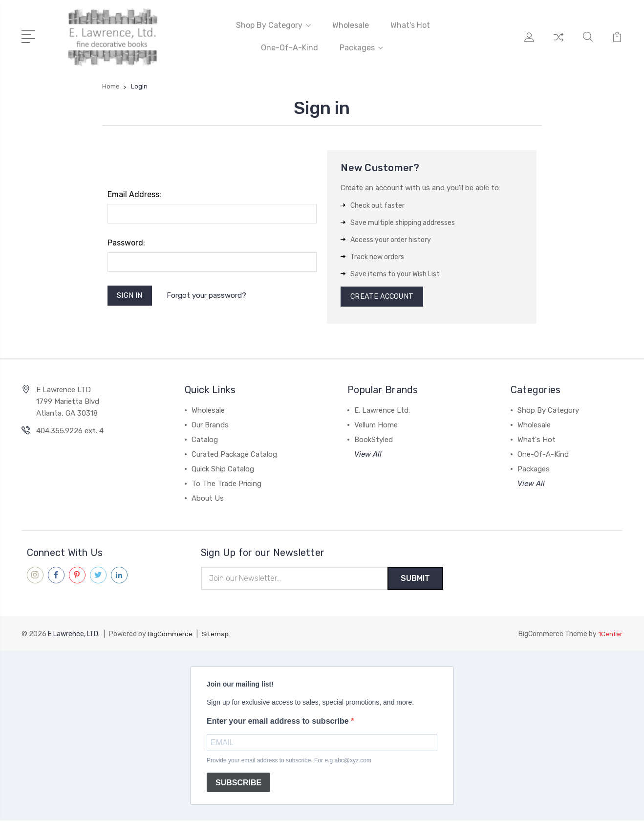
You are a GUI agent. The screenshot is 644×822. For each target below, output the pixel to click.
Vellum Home (376, 425)
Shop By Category (273, 25)
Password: (126, 242)
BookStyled (374, 440)
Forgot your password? (208, 295)
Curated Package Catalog (234, 455)
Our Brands (210, 425)
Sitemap (215, 635)
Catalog (205, 440)
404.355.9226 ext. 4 (70, 431)
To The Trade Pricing (226, 484)
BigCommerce (170, 635)
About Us (208, 499)
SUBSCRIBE (238, 784)
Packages (361, 47)
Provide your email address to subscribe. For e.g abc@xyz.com (289, 762)
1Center (610, 635)
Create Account (383, 296)
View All (368, 455)
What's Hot (410, 25)
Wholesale (351, 25)
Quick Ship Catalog (223, 469)
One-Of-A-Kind (290, 47)
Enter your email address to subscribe (279, 722)
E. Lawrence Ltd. (382, 411)
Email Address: (134, 193)
